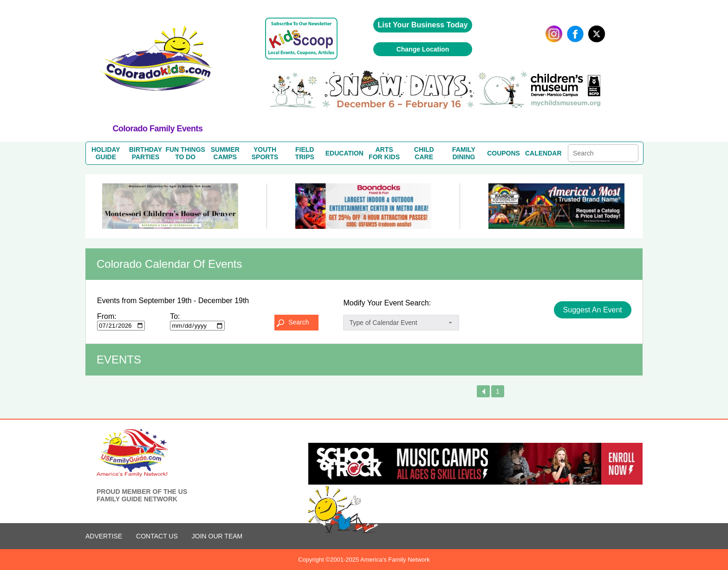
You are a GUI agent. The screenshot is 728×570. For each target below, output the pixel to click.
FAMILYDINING (464, 153)
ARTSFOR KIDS (384, 153)
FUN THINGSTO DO (185, 153)
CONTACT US (157, 536)
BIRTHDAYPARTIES (146, 153)
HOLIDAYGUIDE (106, 153)
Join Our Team (217, 536)
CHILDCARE (424, 153)
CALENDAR (543, 153)
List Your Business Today (423, 25)
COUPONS (504, 153)
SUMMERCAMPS (225, 153)
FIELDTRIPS (305, 153)
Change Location (423, 49)
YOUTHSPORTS (265, 153)
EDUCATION (344, 153)
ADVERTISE (104, 536)
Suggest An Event (593, 310)
